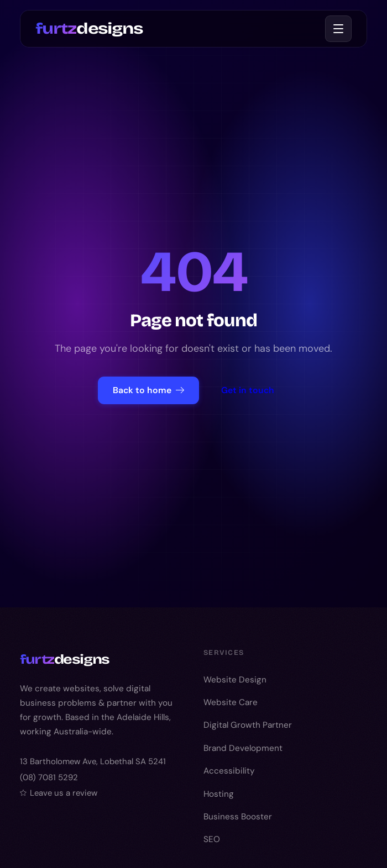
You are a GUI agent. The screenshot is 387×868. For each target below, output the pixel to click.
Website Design (235, 680)
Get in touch (248, 390)
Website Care (231, 702)
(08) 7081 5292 (49, 777)
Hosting (219, 794)
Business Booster (238, 817)
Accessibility (229, 771)
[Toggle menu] (338, 29)
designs (89, 28)
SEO (212, 839)
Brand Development (243, 748)
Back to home (148, 390)
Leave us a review (59, 793)
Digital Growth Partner (248, 725)
